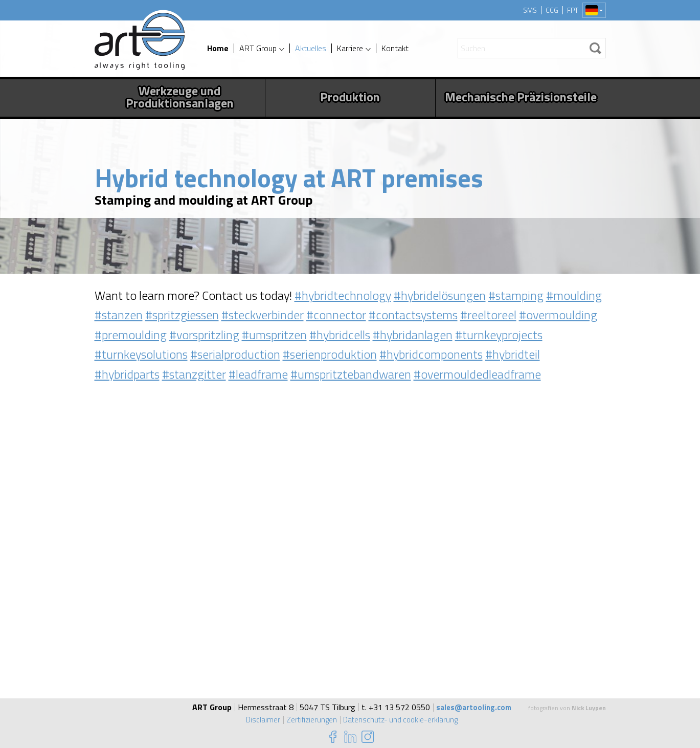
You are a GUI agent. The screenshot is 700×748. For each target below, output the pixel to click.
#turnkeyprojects (499, 335)
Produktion (350, 97)
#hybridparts (127, 374)
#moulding (574, 295)
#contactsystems (413, 315)
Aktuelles (311, 48)
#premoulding (131, 335)
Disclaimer (260, 719)
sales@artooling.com (474, 707)
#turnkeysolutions (141, 354)
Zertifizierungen (310, 719)
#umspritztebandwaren (351, 374)
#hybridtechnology (343, 295)
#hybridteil (513, 354)
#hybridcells (340, 335)
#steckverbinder (263, 315)
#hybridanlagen (413, 335)
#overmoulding (558, 315)
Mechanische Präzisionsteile (521, 97)
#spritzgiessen (182, 315)
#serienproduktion (330, 354)
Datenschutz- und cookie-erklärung (402, 719)
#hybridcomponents (431, 354)
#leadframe (258, 374)
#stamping (516, 295)
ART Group (258, 48)
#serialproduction (235, 354)
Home (218, 48)
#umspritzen (274, 335)
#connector (336, 315)
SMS (530, 10)
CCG (552, 10)
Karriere (350, 48)
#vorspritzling (204, 335)
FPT (573, 10)
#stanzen (119, 315)
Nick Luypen (589, 708)
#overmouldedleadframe (477, 374)
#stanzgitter (194, 374)
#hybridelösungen (440, 295)
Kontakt (395, 48)
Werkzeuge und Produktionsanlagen (180, 97)
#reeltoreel (488, 315)
